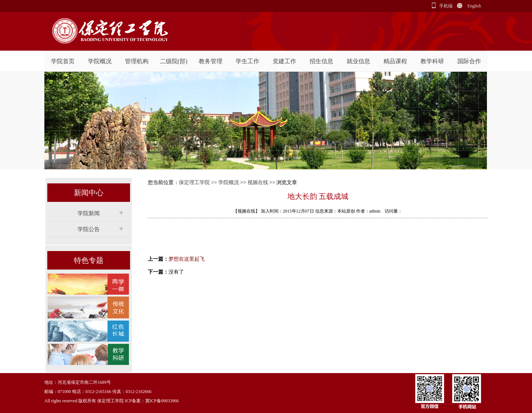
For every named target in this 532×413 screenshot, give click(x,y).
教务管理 (211, 61)
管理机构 (137, 61)
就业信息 (358, 61)
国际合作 (469, 61)
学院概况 (100, 61)
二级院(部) (174, 61)
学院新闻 (89, 213)
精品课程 (395, 61)
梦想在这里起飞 (187, 259)
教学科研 (432, 61)
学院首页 (63, 61)
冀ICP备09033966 (162, 401)
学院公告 (89, 229)
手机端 (446, 6)
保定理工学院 (194, 182)
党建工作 (284, 61)
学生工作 (248, 61)
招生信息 (321, 61)
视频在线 (258, 182)
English (474, 6)
